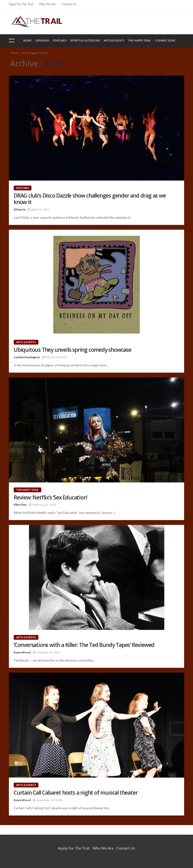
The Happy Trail (139, 40)
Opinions (42, 40)
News (27, 40)
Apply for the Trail (21, 4)
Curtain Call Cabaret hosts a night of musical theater (76, 793)
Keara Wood (22, 652)
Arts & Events (114, 40)
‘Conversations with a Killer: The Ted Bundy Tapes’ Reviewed (84, 645)
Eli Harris (20, 209)
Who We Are (47, 4)
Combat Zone (165, 40)
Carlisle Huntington (27, 357)
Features (60, 40)
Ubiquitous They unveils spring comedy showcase (72, 350)
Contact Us (69, 4)
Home (14, 53)
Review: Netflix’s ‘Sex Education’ (50, 497)
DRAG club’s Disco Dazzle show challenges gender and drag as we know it (90, 199)
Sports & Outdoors (85, 40)
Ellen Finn (20, 505)
